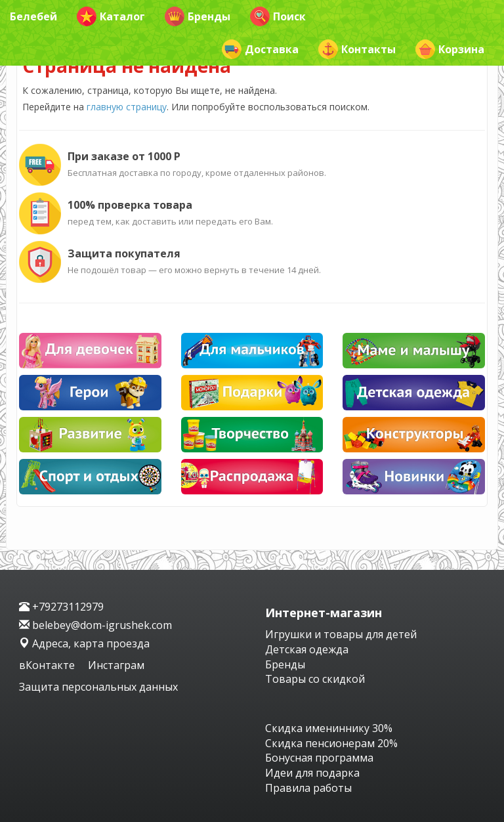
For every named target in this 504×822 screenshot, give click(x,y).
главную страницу (127, 107)
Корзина (450, 49)
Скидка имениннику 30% (329, 728)
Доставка (260, 49)
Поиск (278, 16)
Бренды (198, 16)
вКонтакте (48, 665)
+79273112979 (61, 607)
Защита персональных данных (98, 687)
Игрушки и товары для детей (341, 634)
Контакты (357, 49)
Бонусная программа (319, 758)
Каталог (111, 16)
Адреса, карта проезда (84, 643)
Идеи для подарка (312, 773)
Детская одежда (307, 649)
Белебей (33, 16)
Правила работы (308, 788)
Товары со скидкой (315, 679)
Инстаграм (116, 665)
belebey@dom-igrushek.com (95, 625)
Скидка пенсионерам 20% (331, 743)
